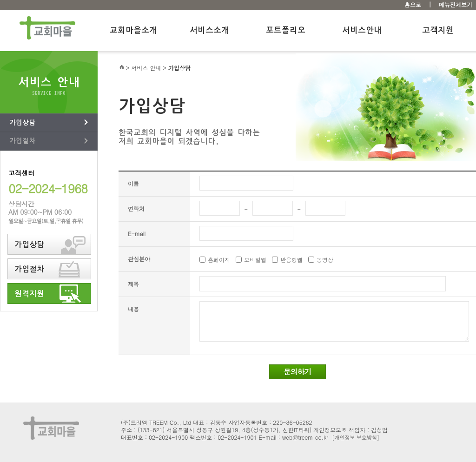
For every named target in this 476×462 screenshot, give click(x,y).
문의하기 (297, 372)
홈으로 (413, 4)
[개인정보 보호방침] (355, 437)
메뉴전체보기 (456, 4)
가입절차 (22, 141)
